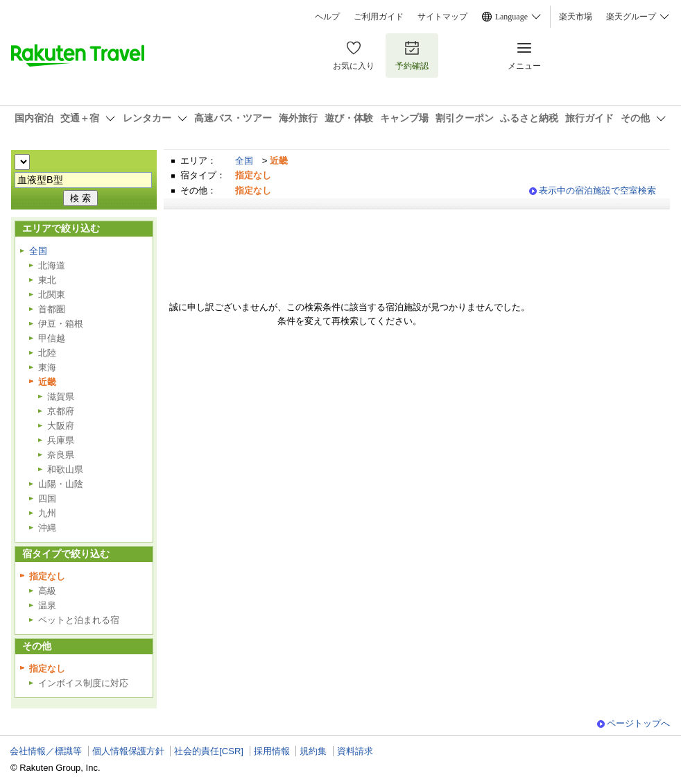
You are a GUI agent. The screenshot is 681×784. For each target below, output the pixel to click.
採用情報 (272, 751)
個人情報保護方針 (128, 751)
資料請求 (355, 751)
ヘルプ (327, 17)
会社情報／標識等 (46, 751)
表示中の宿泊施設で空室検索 (597, 190)
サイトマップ (442, 17)
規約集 (313, 751)
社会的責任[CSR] (209, 751)
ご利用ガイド (379, 17)
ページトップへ (638, 723)
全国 (244, 161)
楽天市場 (576, 17)
